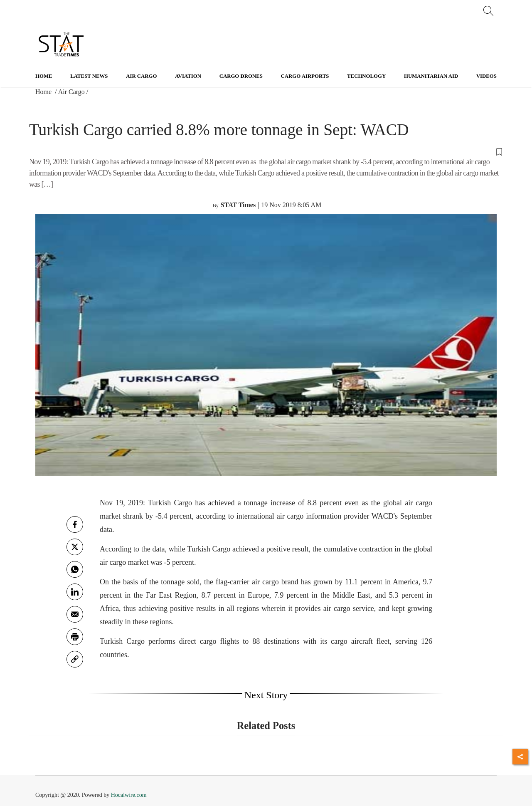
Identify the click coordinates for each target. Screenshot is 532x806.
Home (44, 76)
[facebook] (75, 524)
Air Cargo (71, 92)
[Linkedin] (75, 592)
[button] (266, 151)
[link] (75, 659)
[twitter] (75, 547)
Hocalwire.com (129, 795)
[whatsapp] (75, 569)
